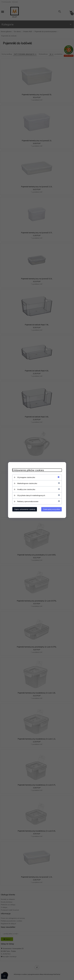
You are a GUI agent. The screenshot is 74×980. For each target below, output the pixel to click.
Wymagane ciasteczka (26, 477)
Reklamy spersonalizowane (28, 501)
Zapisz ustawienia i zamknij (25, 509)
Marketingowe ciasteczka (27, 483)
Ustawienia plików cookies (28, 470)
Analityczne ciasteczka (26, 489)
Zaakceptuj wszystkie (51, 509)
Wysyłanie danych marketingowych (31, 495)
